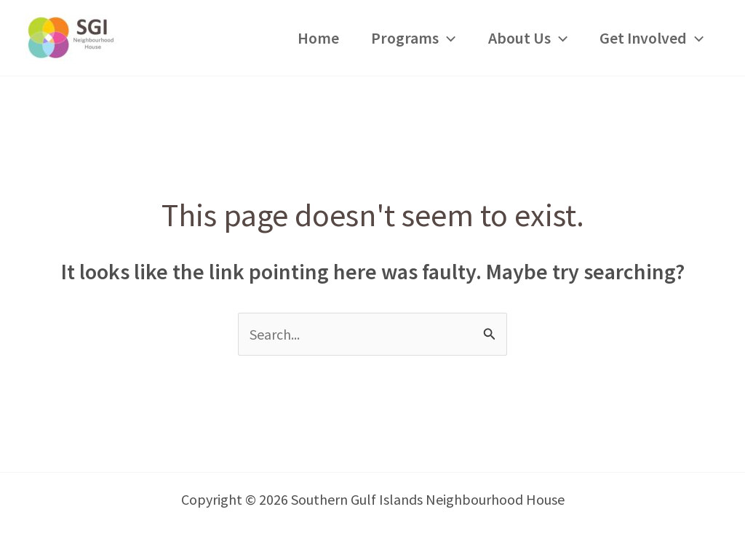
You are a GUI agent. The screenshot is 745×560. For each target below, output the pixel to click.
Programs (413, 38)
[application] (447, 38)
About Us (528, 38)
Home (318, 38)
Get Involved (652, 38)
